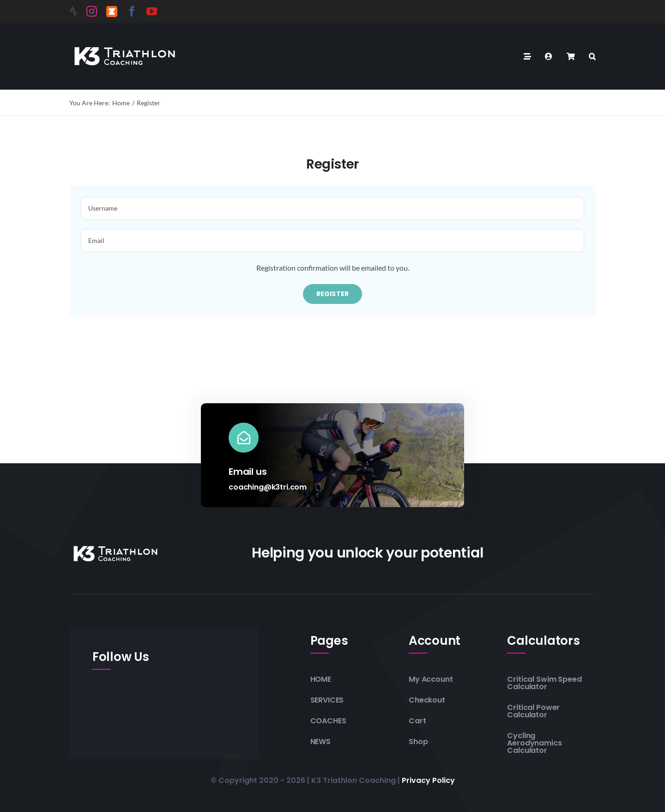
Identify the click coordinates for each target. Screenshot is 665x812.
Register (333, 294)
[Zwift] (112, 12)
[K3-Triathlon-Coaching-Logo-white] (125, 45)
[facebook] (132, 11)
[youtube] (152, 11)
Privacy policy (428, 780)
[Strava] (73, 11)
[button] (592, 56)
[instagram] (92, 11)
